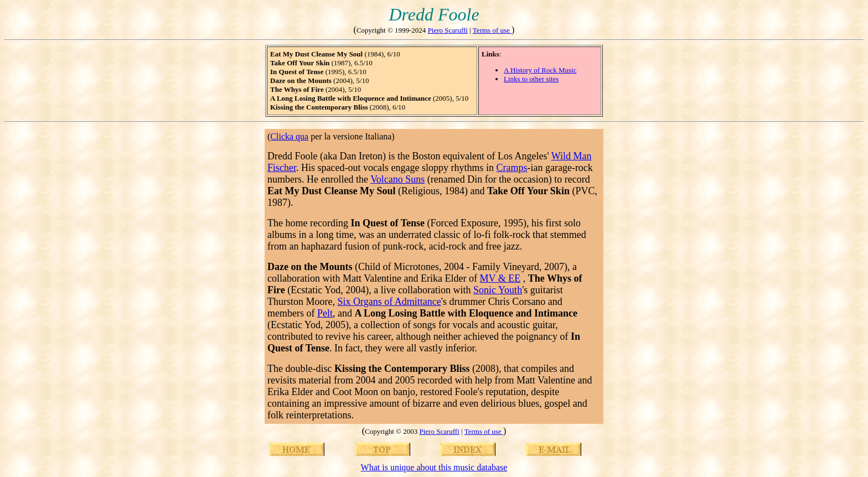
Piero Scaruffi (448, 30)
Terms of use (492, 30)
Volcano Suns (397, 179)
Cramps (512, 168)
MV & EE (500, 278)
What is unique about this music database (434, 467)
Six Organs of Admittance (389, 302)
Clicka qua (289, 136)
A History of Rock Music (540, 70)
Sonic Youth (498, 290)
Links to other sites (531, 79)
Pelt (325, 313)
